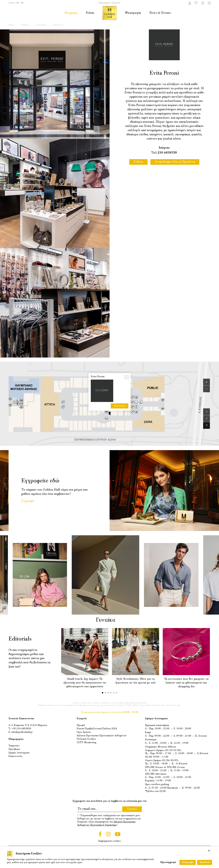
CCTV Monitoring (87, 743)
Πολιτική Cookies (86, 739)
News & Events (160, 13)
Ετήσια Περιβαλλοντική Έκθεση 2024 (97, 729)
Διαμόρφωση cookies (109, 841)
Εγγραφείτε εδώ (40, 481)
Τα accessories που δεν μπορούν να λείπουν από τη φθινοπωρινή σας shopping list (186, 683)
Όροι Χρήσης (84, 732)
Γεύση (90, 13)
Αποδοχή (205, 862)
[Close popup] (127, 377)
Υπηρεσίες (116, 3)
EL (22, 3)
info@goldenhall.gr (22, 732)
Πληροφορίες (104, 3)
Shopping (71, 13)
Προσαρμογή (168, 862)
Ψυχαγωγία (133, 13)
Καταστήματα (41, 25)
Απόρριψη (188, 862)
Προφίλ (81, 725)
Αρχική (11, 25)
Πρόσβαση (14, 749)
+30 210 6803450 (21, 729)
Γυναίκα (109, 620)
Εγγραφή (28, 501)
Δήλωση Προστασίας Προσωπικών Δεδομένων (102, 736)
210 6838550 (167, 153)
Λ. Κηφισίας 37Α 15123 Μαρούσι (29, 725)
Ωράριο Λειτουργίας (19, 753)
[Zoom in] (207, 382)
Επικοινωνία (15, 756)
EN (17, 3)
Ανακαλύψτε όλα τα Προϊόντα (175, 162)
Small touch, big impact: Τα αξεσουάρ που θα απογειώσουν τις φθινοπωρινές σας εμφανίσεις (85, 683)
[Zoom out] (207, 389)
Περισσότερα (120, 406)
